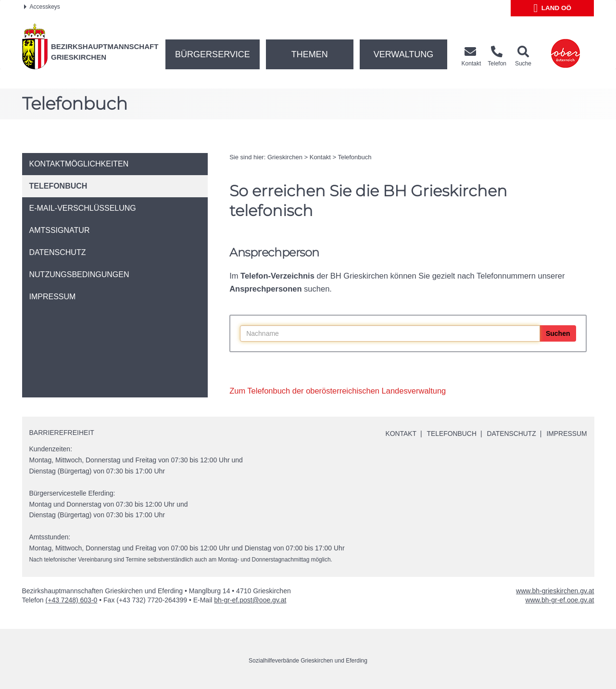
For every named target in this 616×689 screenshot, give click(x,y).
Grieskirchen (285, 157)
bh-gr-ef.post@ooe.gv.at (250, 600)
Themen (310, 54)
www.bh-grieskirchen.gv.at (555, 591)
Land (553, 8)
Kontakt (320, 157)
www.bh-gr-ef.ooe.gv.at (560, 600)
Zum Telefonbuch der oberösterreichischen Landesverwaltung (338, 391)
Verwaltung (404, 54)
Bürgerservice (213, 54)
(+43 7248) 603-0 (72, 600)
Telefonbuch (354, 157)
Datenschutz (511, 434)
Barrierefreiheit (62, 433)
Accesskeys (42, 7)
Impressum (567, 434)
